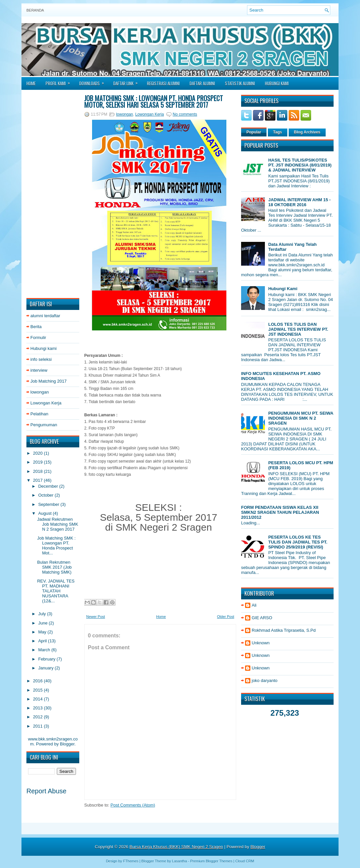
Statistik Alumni (240, 83)
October (47, 495)
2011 (38, 726)
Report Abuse (46, 791)
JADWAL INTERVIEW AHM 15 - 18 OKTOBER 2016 (299, 202)
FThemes (131, 861)
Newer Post (96, 617)
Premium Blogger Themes (211, 861)
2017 (38, 480)
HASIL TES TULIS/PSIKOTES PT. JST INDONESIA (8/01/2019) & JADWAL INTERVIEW (300, 165)
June (44, 623)
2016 (38, 681)
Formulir (38, 338)
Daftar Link (128, 81)
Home (31, 83)
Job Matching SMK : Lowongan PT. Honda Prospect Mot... (56, 546)
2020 (38, 453)
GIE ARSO (262, 618)
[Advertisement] (53, 194)
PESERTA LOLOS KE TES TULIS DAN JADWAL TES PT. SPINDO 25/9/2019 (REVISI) (298, 542)
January (47, 668)
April (43, 641)
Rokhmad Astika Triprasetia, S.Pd (284, 630)
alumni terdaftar (45, 316)
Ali (254, 605)
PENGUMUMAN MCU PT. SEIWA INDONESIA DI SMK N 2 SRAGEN (301, 418)
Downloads (94, 81)
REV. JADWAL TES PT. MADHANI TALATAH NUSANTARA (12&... (56, 591)
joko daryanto (265, 680)
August (46, 513)
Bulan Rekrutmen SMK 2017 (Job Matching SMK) (54, 567)
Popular (254, 132)
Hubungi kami (44, 348)
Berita (36, 327)
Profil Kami (60, 81)
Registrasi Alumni (163, 83)
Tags (278, 132)
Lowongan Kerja (46, 403)
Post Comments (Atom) (133, 805)
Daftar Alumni (202, 83)
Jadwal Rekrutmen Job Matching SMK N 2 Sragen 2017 (57, 524)
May (43, 632)
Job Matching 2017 (49, 381)
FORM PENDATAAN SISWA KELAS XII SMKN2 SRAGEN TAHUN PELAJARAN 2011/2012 (280, 512)
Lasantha (180, 861)
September (49, 504)
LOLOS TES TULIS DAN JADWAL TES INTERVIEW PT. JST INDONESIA (298, 329)
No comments (185, 114)
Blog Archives (307, 132)
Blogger (67, 744)
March (45, 650)
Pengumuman (44, 425)
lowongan (40, 392)
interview (39, 370)
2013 (38, 708)
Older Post (226, 617)
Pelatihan (39, 414)
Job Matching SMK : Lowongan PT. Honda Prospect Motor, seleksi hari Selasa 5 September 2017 (154, 101)
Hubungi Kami (277, 83)
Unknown (261, 643)
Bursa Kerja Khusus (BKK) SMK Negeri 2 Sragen (176, 847)
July (43, 614)
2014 (38, 699)
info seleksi (41, 359)
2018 (38, 471)
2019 (38, 462)
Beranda (35, 10)
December (49, 486)
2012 (38, 717)
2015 (38, 690)
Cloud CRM (245, 861)
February (48, 659)
